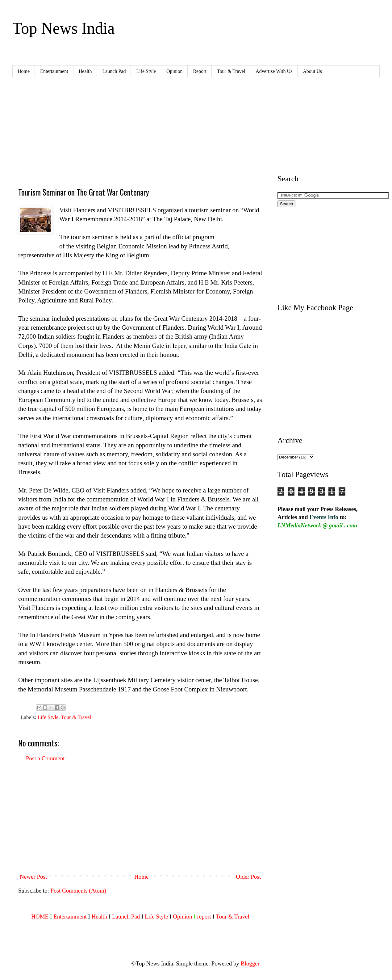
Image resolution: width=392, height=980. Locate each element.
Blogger (250, 963)
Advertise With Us (274, 71)
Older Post (248, 877)
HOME (40, 917)
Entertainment (54, 71)
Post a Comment (45, 758)
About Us (312, 71)
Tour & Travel (231, 71)
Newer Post (33, 877)
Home (24, 71)
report (204, 917)
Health (85, 71)
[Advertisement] (126, 131)
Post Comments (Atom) (79, 891)
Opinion (174, 71)
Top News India (63, 28)
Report (200, 71)
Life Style (146, 71)
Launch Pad (114, 71)
